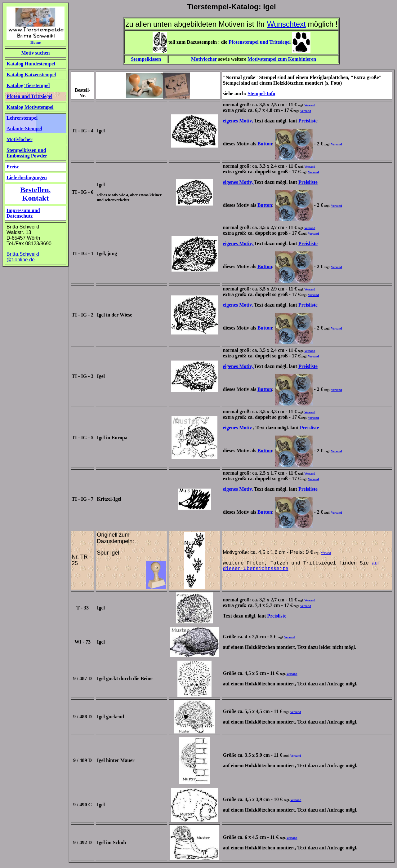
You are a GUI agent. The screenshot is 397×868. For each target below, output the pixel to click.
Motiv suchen (36, 53)
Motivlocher (204, 59)
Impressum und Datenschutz (23, 213)
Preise (13, 167)
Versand (310, 105)
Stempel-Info (261, 93)
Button (265, 144)
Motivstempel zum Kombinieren (282, 59)
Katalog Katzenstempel (31, 75)
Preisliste (308, 121)
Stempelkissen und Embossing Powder (27, 153)
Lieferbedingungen (27, 177)
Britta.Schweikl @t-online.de (23, 257)
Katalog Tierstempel (28, 85)
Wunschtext (286, 24)
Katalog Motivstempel (30, 107)
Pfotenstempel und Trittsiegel (260, 42)
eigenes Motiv (237, 428)
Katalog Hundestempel (31, 64)
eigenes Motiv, (238, 121)
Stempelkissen (146, 59)
